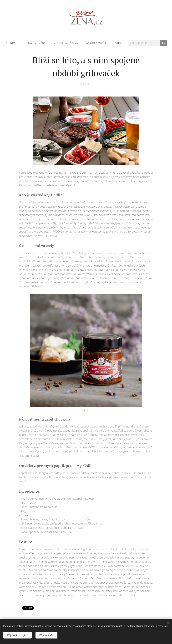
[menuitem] (12, 43)
